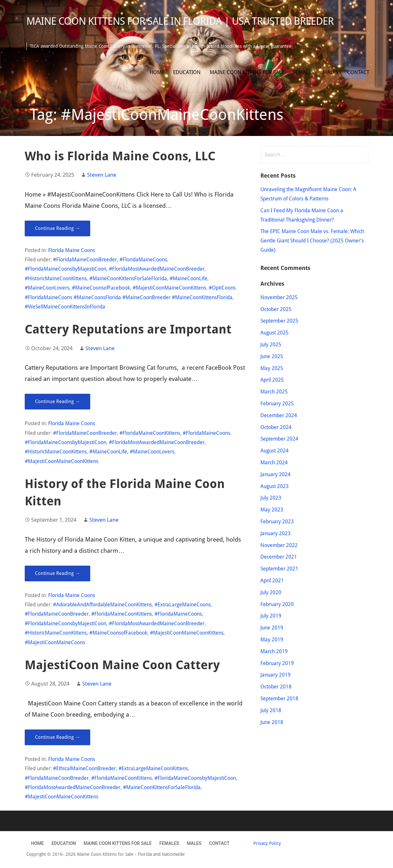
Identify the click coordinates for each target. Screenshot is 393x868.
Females (303, 72)
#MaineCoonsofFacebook (101, 288)
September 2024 (279, 439)
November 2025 (279, 297)
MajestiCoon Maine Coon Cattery (122, 665)
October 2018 (276, 687)
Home (157, 72)
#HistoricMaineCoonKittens (56, 278)
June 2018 (272, 722)
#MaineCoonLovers (47, 288)
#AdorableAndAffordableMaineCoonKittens (102, 605)
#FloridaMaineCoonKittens (150, 433)
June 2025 (272, 356)
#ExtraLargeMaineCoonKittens (153, 768)
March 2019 (274, 651)
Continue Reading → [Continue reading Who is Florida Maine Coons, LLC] (57, 228)
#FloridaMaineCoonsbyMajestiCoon (65, 269)
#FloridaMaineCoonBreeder (85, 260)
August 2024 (275, 451)
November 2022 (279, 545)
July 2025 (271, 345)
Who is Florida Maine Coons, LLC (120, 156)
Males (330, 72)
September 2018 (279, 699)
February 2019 (277, 663)
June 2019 (272, 628)
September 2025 (279, 321)
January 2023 (275, 533)
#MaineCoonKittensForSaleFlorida (128, 278)
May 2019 (272, 640)
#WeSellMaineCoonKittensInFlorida (65, 307)
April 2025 (272, 380)
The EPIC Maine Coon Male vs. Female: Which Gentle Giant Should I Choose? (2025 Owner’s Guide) (312, 241)
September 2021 (279, 569)
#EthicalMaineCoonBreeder (84, 768)
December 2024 (279, 415)
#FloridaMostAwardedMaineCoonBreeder (157, 269)
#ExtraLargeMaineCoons (183, 605)
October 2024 (276, 427)
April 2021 (272, 581)
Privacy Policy (267, 843)
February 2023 (277, 522)
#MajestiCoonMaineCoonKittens (169, 288)
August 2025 (275, 333)
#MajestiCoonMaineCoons (55, 642)
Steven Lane (102, 175)
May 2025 (272, 368)
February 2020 (277, 604)
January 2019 (275, 675)
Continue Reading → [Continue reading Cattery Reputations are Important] (57, 401)
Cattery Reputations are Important (128, 329)
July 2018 (271, 710)
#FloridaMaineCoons (143, 260)
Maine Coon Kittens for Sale (247, 72)
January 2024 (275, 474)
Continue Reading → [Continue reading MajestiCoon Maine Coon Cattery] (57, 737)
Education (187, 72)
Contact (358, 72)
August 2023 (275, 486)
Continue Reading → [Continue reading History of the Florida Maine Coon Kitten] (57, 573)
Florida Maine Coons (72, 250)
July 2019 (271, 616)
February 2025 (277, 404)
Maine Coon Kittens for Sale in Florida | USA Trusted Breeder (180, 21)
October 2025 (276, 309)
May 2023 (272, 510)
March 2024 (274, 463)
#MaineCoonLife (188, 278)
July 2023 (271, 498)
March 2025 (274, 392)
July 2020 (271, 592)
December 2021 (279, 557)
